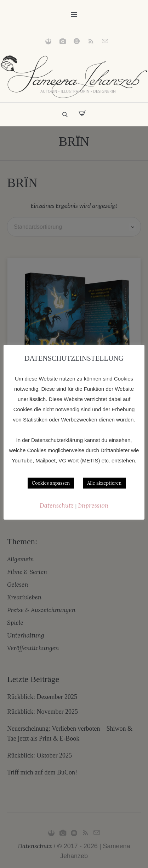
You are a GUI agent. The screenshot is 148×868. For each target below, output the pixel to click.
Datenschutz (57, 505)
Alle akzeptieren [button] (104, 483)
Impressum (93, 505)
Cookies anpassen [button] (51, 483)
